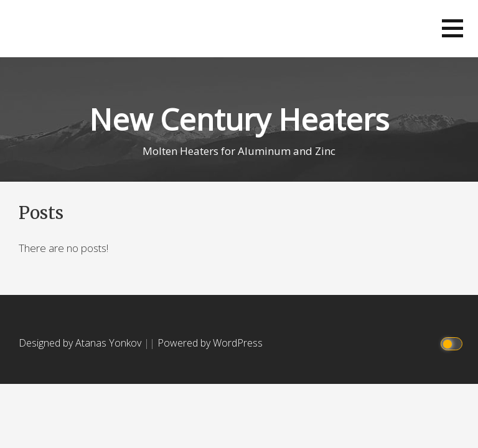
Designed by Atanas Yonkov (81, 343)
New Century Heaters (239, 119)
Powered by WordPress (210, 343)
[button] (452, 28)
